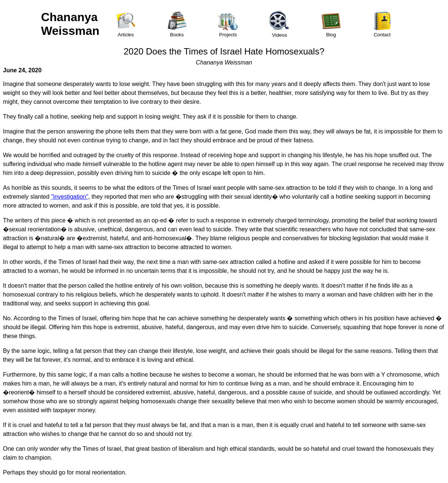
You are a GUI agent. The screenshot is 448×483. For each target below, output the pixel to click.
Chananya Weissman (70, 24)
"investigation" (70, 197)
